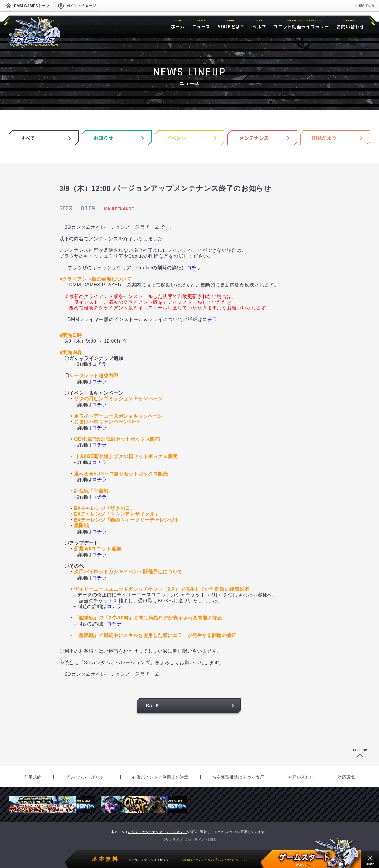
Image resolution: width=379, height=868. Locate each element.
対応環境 (346, 777)
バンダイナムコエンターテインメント (157, 832)
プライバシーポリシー (87, 777)
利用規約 (33, 777)
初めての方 (367, 5)
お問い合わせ (301, 777)
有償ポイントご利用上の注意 (160, 777)
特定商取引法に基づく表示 (238, 777)
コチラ (194, 268)
